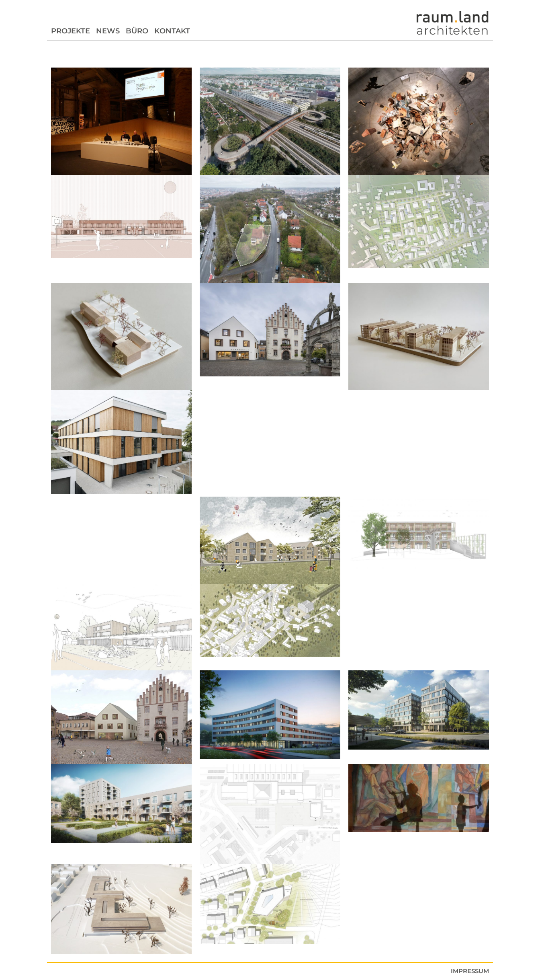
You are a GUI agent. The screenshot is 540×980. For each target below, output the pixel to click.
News (108, 31)
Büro (137, 31)
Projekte (71, 31)
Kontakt (172, 31)
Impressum (470, 971)
